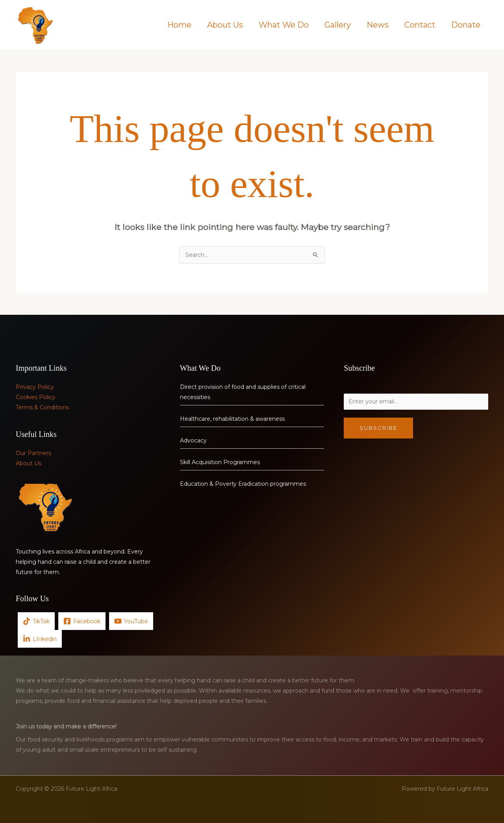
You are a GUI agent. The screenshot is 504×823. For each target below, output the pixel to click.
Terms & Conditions (42, 407)
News (378, 25)
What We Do (284, 25)
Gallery (338, 25)
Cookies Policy (36, 397)
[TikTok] (36, 621)
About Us (225, 25)
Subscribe (378, 428)
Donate (466, 25)
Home (179, 25)
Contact (420, 25)
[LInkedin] (40, 639)
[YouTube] (131, 621)
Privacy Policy (35, 387)
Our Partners (33, 453)
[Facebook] (82, 621)
